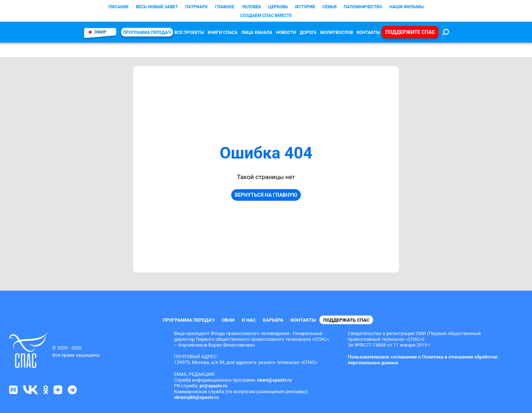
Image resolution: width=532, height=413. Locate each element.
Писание (119, 7)
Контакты (368, 32)
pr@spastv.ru (213, 386)
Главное (225, 7)
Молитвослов (337, 32)
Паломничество (363, 7)
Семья (329, 7)
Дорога (308, 32)
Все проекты (189, 32)
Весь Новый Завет (157, 7)
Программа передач (147, 32)
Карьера (273, 320)
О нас (249, 320)
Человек (251, 7)
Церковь (278, 7)
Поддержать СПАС (346, 320)
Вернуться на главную (266, 195)
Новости (286, 32)
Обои (228, 320)
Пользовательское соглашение (382, 357)
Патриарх (196, 7)
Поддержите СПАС (410, 32)
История (305, 7)
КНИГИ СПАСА (223, 32)
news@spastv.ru (274, 380)
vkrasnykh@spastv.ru (197, 397)
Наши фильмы (407, 7)
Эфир (100, 32)
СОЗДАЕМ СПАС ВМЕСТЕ (266, 16)
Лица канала (257, 32)
